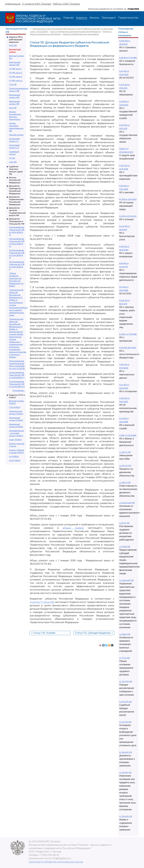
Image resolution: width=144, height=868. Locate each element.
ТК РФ (12, 158)
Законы (94, 18)
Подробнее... (19, 390)
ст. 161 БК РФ (125, 634)
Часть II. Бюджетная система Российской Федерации (75, 31)
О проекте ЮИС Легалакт (37, 4)
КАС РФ (13, 108)
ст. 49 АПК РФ (125, 773)
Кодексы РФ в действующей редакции (16, 39)
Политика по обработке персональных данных (56, 862)
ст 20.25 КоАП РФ (127, 503)
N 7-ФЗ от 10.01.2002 (128, 199)
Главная (68, 18)
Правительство (128, 18)
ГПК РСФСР (15, 407)
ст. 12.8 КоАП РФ (126, 580)
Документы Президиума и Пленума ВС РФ (17, 221)
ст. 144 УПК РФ (126, 681)
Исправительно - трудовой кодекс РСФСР (17, 433)
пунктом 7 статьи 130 (42, 602)
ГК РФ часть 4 (16, 81)
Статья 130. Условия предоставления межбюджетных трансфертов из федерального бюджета (50, 633)
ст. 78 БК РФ (125, 547)
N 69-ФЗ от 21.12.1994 (128, 58)
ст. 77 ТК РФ (124, 658)
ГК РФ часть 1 (15, 69)
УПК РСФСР (15, 460)
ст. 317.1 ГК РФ (125, 466)
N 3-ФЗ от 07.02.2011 (128, 216)
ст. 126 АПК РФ (126, 752)
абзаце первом (73, 528)
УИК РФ (13, 162)
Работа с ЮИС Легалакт (66, 4)
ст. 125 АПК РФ (126, 816)
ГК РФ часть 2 (16, 73)
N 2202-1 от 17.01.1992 (128, 334)
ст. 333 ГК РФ (125, 452)
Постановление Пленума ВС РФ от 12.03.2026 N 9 (17, 384)
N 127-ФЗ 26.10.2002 (128, 348)
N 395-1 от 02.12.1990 (128, 435)
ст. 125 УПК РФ (126, 702)
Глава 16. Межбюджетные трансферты (81, 34)
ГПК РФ (13, 84)
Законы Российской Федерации (15, 180)
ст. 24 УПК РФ (125, 722)
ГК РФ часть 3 (16, 77)
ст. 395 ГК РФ (125, 483)
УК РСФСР (14, 456)
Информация (13, 4)
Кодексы (82, 18)
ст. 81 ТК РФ (124, 523)
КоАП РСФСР (15, 440)
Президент (109, 18)
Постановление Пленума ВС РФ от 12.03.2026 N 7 (17, 375)
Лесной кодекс (16, 135)
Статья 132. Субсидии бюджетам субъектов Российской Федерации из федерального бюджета (94, 633)
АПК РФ (13, 45)
